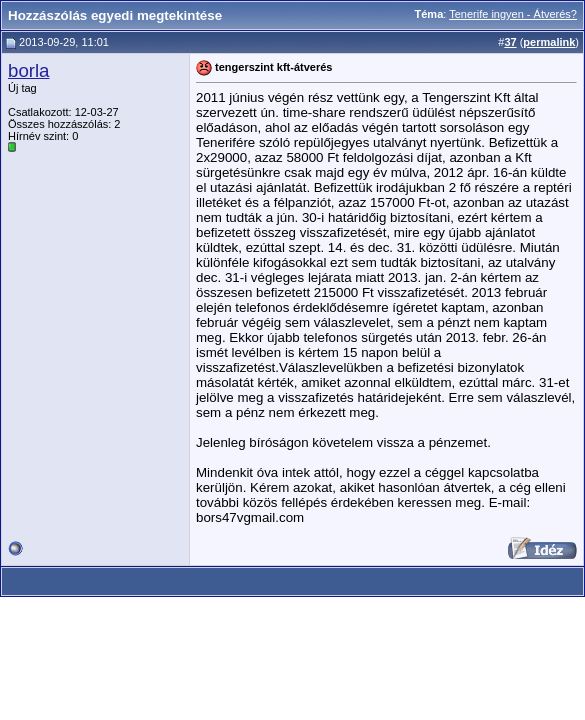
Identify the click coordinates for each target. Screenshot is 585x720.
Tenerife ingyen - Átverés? (513, 14)
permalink (549, 42)
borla (29, 70)
